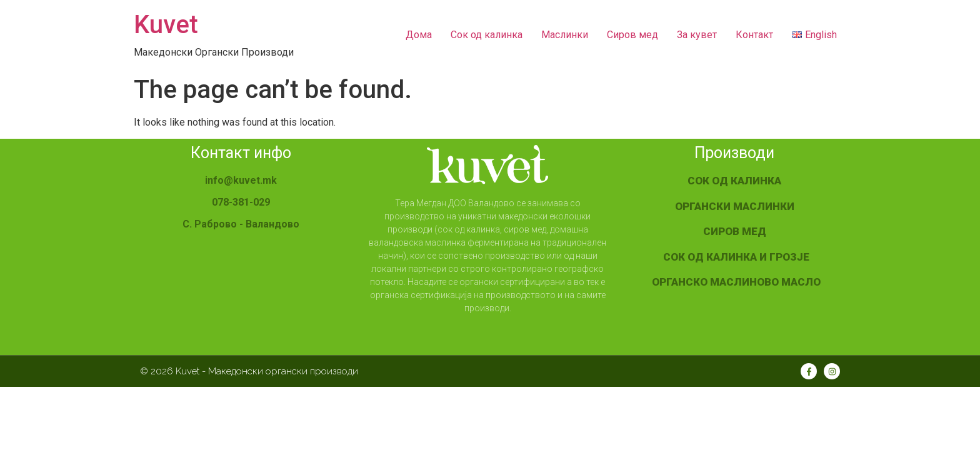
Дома (419, 35)
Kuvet (166, 25)
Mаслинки (565, 35)
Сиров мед (632, 35)
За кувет (697, 35)
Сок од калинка (487, 35)
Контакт (754, 35)
